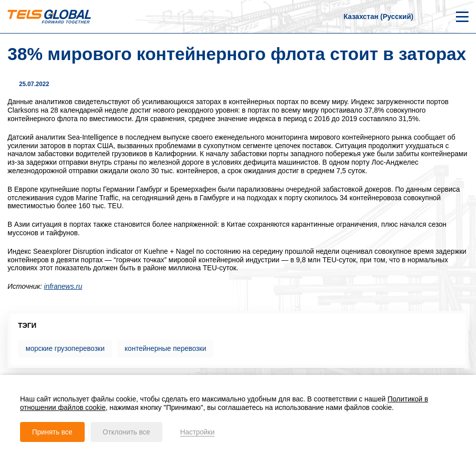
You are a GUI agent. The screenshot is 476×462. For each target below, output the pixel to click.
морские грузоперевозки (65, 348)
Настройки (198, 432)
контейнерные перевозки (166, 348)
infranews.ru (63, 286)
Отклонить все (127, 432)
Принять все (52, 432)
